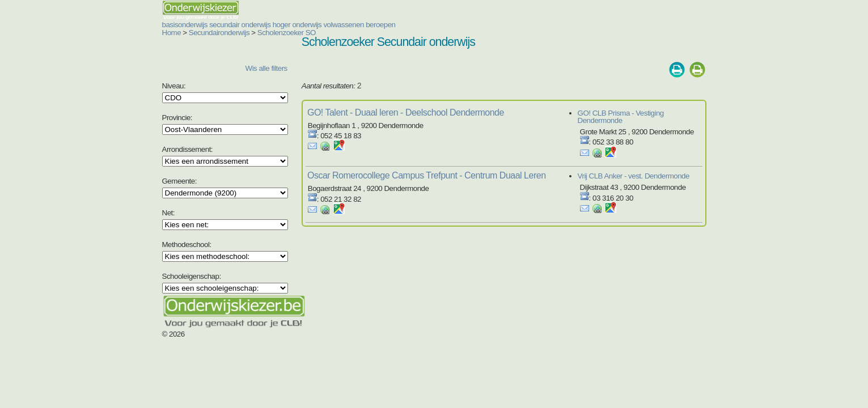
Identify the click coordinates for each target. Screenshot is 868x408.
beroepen (312, 25)
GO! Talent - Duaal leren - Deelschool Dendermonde (374, 112)
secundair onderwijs (172, 25)
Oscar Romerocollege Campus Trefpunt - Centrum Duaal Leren (395, 168)
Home (104, 33)
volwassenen (276, 25)
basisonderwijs (117, 25)
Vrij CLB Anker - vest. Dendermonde (666, 169)
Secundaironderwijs (151, 33)
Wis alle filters (226, 68)
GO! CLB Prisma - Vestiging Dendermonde (677, 113)
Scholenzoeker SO (219, 33)
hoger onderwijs (229, 25)
